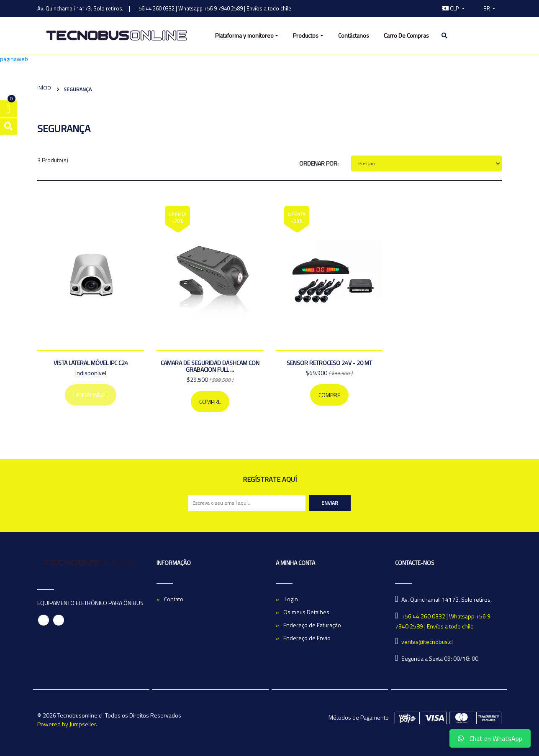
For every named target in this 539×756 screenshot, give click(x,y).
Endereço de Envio (307, 638)
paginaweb (14, 59)
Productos (306, 35)
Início (44, 88)
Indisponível (91, 395)
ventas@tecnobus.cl (427, 642)
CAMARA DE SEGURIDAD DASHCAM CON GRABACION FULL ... (210, 366)
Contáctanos (354, 35)
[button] (453, 8)
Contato (174, 599)
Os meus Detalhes (306, 612)
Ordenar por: (319, 163)
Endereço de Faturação (312, 625)
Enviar (330, 503)
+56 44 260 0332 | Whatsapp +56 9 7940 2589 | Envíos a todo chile (213, 8)
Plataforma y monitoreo (244, 35)
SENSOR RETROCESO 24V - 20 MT (329, 363)
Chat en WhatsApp (490, 738)
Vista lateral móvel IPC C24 (91, 363)
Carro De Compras (406, 35)
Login (291, 599)
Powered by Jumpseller (67, 724)
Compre (210, 402)
